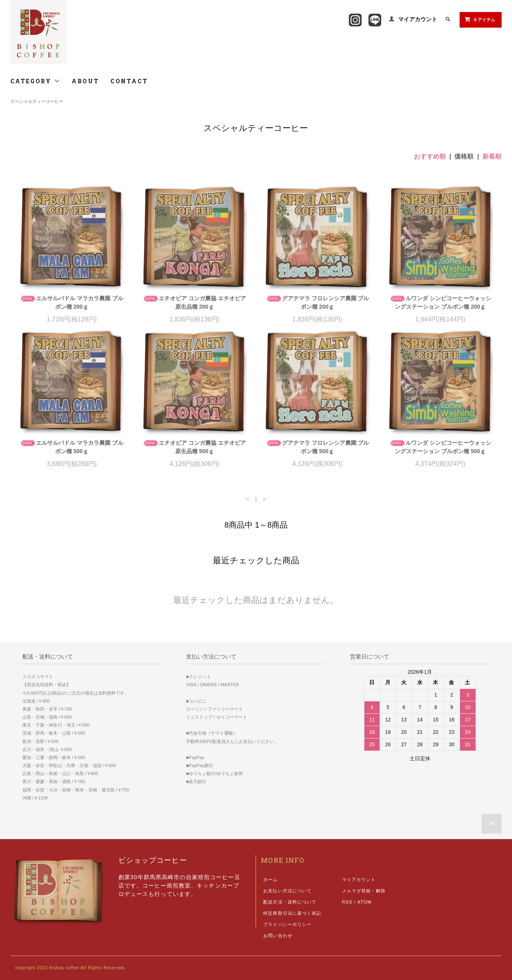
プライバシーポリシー (287, 924)
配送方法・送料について (290, 902)
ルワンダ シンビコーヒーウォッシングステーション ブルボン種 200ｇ (440, 302)
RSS (347, 902)
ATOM (364, 902)
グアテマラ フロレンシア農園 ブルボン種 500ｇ (318, 447)
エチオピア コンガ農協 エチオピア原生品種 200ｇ (194, 302)
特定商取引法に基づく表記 (292, 913)
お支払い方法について (287, 891)
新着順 (492, 156)
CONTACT (129, 81)
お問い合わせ (278, 936)
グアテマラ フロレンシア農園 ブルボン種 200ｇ (318, 302)
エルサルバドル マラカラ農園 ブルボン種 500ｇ (72, 447)
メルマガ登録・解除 (364, 891)
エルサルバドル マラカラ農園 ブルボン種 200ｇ (72, 302)
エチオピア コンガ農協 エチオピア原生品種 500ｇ (194, 447)
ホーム (270, 880)
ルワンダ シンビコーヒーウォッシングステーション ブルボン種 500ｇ (440, 447)
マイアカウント (418, 19)
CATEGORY (35, 81)
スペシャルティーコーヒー (37, 101)
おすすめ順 (430, 156)
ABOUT (85, 81)
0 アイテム (480, 19)
